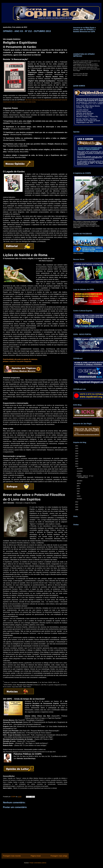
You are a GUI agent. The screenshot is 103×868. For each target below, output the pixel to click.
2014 (77, 464)
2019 (77, 451)
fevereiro (79, 499)
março (79, 496)
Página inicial (36, 856)
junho (79, 488)
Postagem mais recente (12, 856)
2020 (77, 448)
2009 (77, 510)
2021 (77, 446)
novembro (80, 471)
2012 (77, 502)
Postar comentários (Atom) (38, 863)
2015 (77, 461)
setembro (80, 481)
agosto (79, 483)
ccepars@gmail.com (79, 64)
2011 (77, 504)
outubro (79, 474)
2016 (77, 459)
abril (78, 494)
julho (78, 486)
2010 (77, 507)
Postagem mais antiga (59, 856)
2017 (77, 456)
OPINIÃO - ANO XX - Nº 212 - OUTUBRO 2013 (85, 477)
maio (78, 491)
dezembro (80, 469)
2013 (77, 466)
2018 (77, 453)
